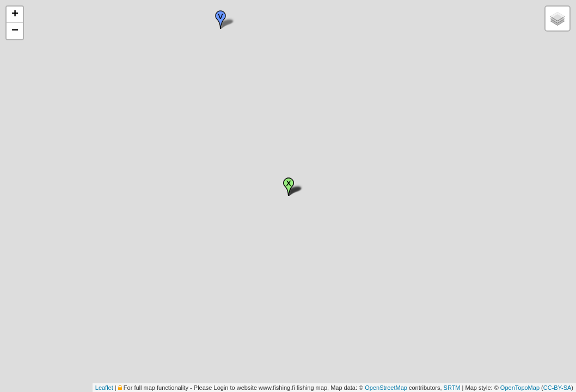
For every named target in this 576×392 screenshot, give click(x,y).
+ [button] (15, 15)
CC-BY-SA (557, 388)
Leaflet (104, 388)
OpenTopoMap (520, 388)
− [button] (15, 31)
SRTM (452, 388)
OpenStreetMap (386, 388)
